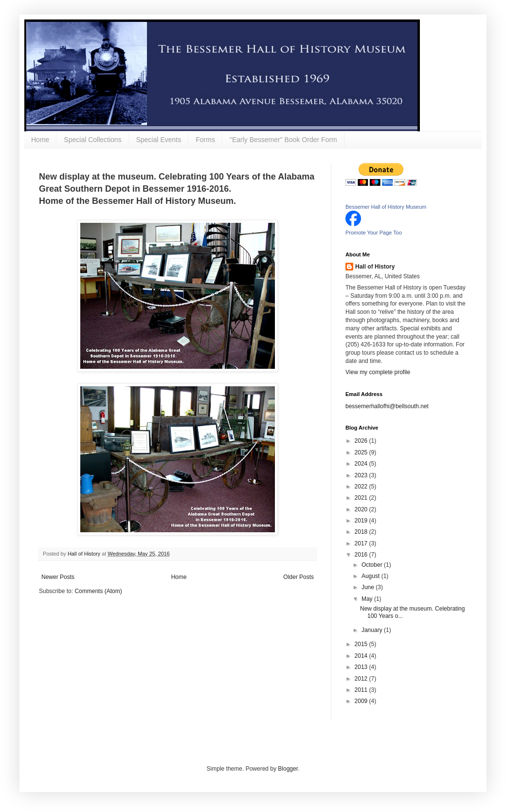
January (373, 630)
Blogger (288, 769)
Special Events (159, 140)
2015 (362, 644)
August (371, 576)
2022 (362, 487)
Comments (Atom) (98, 591)
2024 (362, 464)
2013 (362, 667)
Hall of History (375, 267)
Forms (205, 140)
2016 (362, 555)
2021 (362, 498)
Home (40, 140)
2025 (362, 452)
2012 (362, 679)
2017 (362, 543)
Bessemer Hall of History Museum (386, 207)
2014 (362, 656)
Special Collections (92, 140)
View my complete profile (378, 372)
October (373, 565)
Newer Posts (58, 577)
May (368, 599)
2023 (362, 475)
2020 (362, 509)
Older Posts (298, 577)
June (369, 587)
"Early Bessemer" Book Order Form (283, 140)
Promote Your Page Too (374, 233)
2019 (362, 521)
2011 (362, 690)
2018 (362, 532)
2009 (362, 701)
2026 (362, 441)
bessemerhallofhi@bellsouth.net (387, 406)
